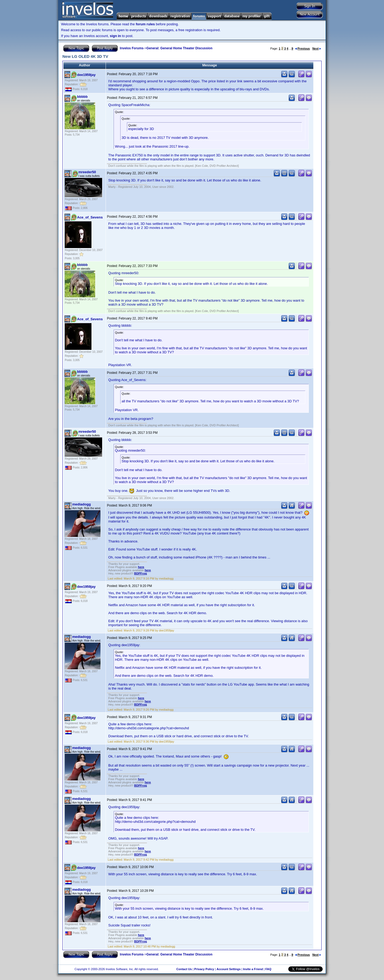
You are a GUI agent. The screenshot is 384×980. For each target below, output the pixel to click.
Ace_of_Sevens (90, 217)
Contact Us (184, 969)
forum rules (145, 24)
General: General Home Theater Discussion (179, 48)
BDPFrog (141, 573)
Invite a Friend (253, 969)
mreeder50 (87, 172)
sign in (115, 36)
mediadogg (81, 504)
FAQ (268, 969)
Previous (302, 48)
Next (317, 48)
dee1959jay (86, 75)
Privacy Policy (204, 969)
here (141, 567)
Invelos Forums (132, 48)
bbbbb (82, 97)
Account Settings (229, 969)
